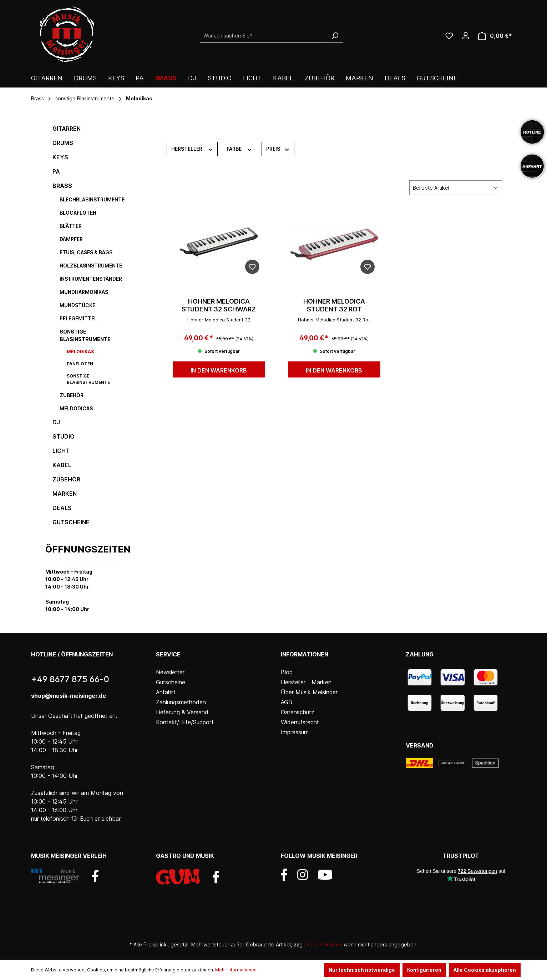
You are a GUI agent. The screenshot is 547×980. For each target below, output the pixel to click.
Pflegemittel (78, 318)
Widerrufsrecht (300, 722)
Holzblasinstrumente (91, 266)
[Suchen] (335, 36)
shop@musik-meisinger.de (69, 696)
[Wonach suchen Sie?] (264, 36)
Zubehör (72, 395)
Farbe (240, 149)
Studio (64, 436)
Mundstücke (77, 305)
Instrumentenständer (91, 279)
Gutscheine (71, 522)
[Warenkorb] (495, 36)
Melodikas (80, 352)
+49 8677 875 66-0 (70, 679)
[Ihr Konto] (466, 36)
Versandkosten (324, 944)
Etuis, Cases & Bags (86, 252)
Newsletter (170, 672)
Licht (61, 451)
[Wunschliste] (449, 36)
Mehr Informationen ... (238, 970)
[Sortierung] (456, 188)
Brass (62, 186)
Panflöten (80, 364)
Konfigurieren (424, 970)
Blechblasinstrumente (92, 199)
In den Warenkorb (219, 370)
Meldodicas (76, 408)
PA (56, 171)
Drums (63, 143)
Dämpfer (71, 239)
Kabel (62, 465)
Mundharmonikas (84, 292)
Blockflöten (78, 213)
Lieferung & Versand (182, 712)
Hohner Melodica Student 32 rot (334, 305)
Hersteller (192, 149)
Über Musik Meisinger (309, 692)
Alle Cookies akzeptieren (485, 970)
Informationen (305, 654)
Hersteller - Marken (306, 682)
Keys (60, 157)
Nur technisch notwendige (362, 970)
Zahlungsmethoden (181, 702)
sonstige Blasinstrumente (85, 335)
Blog (287, 672)
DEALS (62, 508)
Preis (278, 149)
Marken (65, 494)
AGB (287, 702)
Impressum (295, 732)
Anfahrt (166, 692)
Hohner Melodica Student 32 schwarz (219, 305)
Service (168, 654)
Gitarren (67, 129)
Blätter (71, 226)
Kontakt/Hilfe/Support (185, 722)
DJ (56, 422)
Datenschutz (298, 712)
